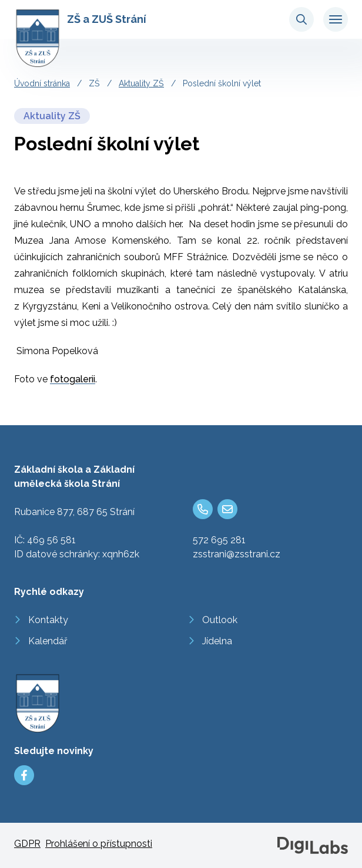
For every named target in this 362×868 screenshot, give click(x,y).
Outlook (220, 620)
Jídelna (217, 641)
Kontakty (48, 620)
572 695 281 (219, 540)
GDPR (27, 844)
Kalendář (48, 641)
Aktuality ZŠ (141, 83)
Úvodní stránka (42, 83)
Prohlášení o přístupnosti (99, 844)
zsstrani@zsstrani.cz (237, 554)
